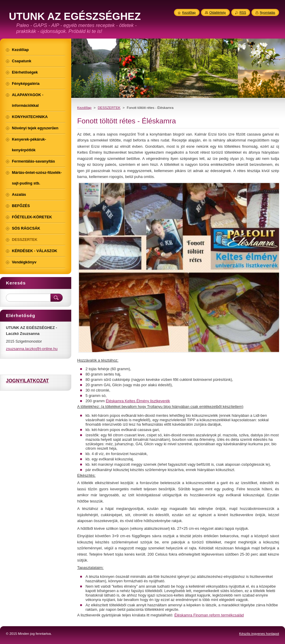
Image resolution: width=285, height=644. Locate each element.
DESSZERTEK (109, 108)
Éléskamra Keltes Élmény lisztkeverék (138, 401)
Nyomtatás (267, 12)
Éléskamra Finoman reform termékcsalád (209, 615)
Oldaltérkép (218, 12)
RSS (243, 12)
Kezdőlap (84, 108)
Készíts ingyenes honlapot (259, 634)
